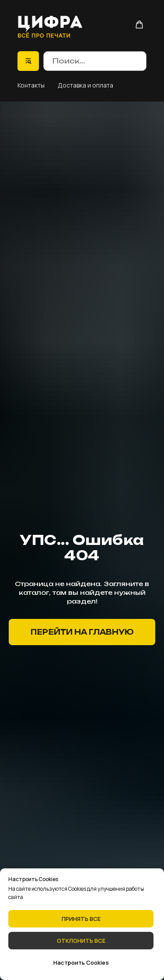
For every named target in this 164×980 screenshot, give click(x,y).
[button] (139, 25)
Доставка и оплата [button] (85, 85)
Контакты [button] (31, 85)
